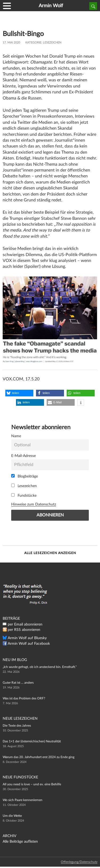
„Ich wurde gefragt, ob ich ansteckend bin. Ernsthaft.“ (40, 667)
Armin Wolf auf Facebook (29, 644)
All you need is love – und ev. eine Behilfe (32, 784)
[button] (19, 393)
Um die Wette (12, 816)
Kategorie (33, 43)
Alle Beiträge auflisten (20, 842)
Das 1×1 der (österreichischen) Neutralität (32, 741)
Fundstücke (24, 495)
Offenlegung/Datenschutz (79, 862)
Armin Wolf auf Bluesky (27, 638)
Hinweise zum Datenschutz (34, 504)
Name (16, 436)
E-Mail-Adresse (23, 456)
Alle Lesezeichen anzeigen (50, 553)
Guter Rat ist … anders (18, 683)
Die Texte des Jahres (17, 726)
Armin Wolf (51, 6)
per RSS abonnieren (24, 630)
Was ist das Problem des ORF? (24, 698)
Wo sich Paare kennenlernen (23, 800)
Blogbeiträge (25, 476)
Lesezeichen (52, 43)
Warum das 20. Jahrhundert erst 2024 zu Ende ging (39, 757)
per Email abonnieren (25, 624)
